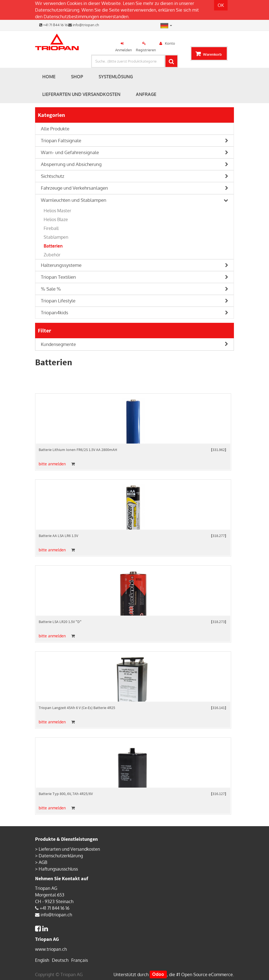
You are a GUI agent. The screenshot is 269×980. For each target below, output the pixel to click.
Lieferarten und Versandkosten (69, 849)
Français (80, 960)
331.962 (219, 450)
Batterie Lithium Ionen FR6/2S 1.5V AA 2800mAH (78, 450)
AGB (43, 862)
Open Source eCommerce (207, 974)
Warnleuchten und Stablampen (74, 200)
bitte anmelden (52, 464)
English (42, 960)
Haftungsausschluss (58, 869)
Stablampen (56, 237)
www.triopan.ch (51, 949)
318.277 (219, 536)
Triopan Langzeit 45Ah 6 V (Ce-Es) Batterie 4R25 (77, 708)
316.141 (219, 708)
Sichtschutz (53, 176)
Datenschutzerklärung (57, 10)
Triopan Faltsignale (61, 140)
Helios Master (57, 211)
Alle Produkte (55, 129)
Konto (170, 43)
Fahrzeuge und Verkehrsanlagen (74, 188)
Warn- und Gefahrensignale (70, 152)
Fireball (51, 228)
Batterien (53, 246)
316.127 (219, 794)
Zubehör (52, 255)
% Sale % (51, 289)
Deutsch (60, 960)
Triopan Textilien (58, 277)
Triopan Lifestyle (58, 301)
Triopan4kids (55, 312)
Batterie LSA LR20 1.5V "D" (60, 622)
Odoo (158, 974)
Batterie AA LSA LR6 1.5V (58, 536)
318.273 (219, 622)
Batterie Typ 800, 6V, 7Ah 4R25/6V (66, 794)
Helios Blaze (56, 219)
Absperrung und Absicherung (71, 164)
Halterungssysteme (61, 265)
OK (221, 5)
